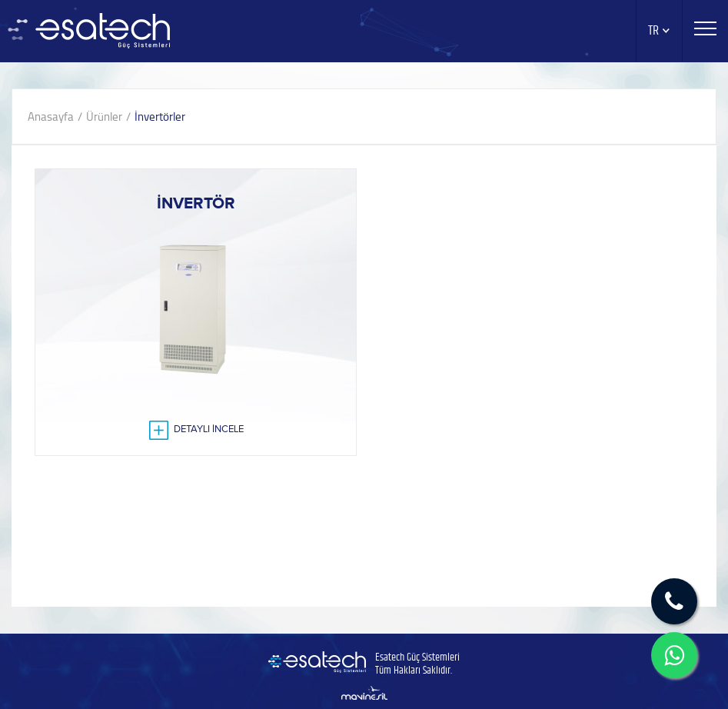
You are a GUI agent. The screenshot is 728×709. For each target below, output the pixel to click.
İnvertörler (160, 117)
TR (659, 31)
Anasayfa (51, 117)
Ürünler (104, 117)
